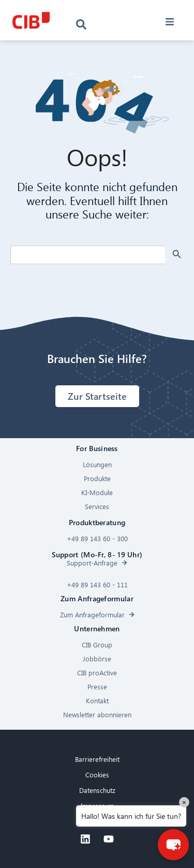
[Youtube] (109, 839)
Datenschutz (97, 790)
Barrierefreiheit (97, 759)
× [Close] (184, 802)
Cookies (97, 775)
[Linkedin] (85, 839)
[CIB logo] (31, 20)
